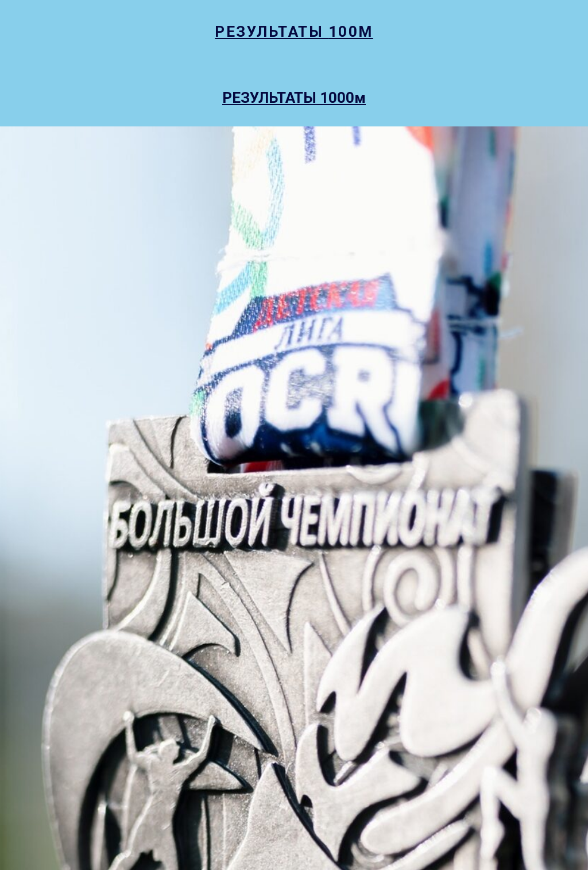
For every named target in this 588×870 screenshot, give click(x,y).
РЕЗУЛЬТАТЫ (272, 32)
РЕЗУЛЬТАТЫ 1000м (294, 98)
